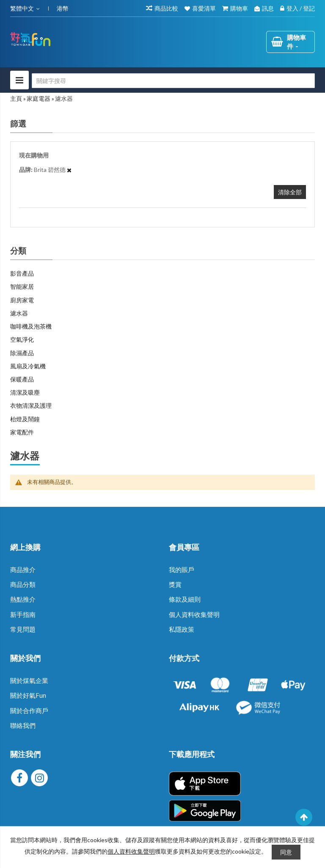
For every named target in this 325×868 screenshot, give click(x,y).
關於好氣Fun (28, 695)
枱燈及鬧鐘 (25, 419)
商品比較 (166, 8)
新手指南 (23, 614)
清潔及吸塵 (25, 392)
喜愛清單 (204, 8)
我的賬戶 (182, 569)
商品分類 (23, 584)
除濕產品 (22, 353)
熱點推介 (23, 599)
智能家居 (22, 286)
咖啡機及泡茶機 (31, 326)
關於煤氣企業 (29, 680)
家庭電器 (39, 98)
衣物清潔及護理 (31, 405)
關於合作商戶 (29, 710)
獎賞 (175, 584)
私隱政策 (182, 629)
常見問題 (23, 629)
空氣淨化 (22, 339)
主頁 (16, 98)
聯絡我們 (23, 725)
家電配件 (22, 432)
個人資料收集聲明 (194, 614)
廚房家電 (22, 300)
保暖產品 (22, 379)
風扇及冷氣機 (28, 366)
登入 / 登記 (301, 8)
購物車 (239, 8)
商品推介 (23, 569)
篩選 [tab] (18, 124)
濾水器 (19, 313)
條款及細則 (185, 599)
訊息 (268, 8)
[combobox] (173, 81)
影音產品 (22, 273)
